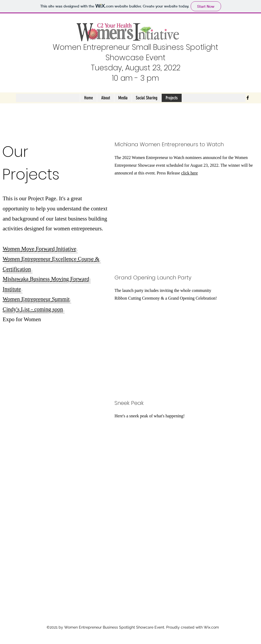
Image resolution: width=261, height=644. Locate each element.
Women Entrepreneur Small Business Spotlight (135, 47)
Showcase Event (135, 58)
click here (189, 173)
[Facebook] (248, 98)
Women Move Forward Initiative (40, 249)
